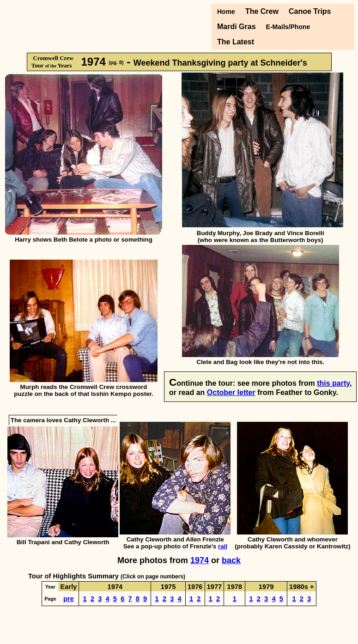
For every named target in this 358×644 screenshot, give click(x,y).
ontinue (190, 383)
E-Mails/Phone (288, 27)
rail (223, 546)
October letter (231, 392)
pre (69, 599)
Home (226, 12)
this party (333, 383)
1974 (200, 560)
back (231, 560)
